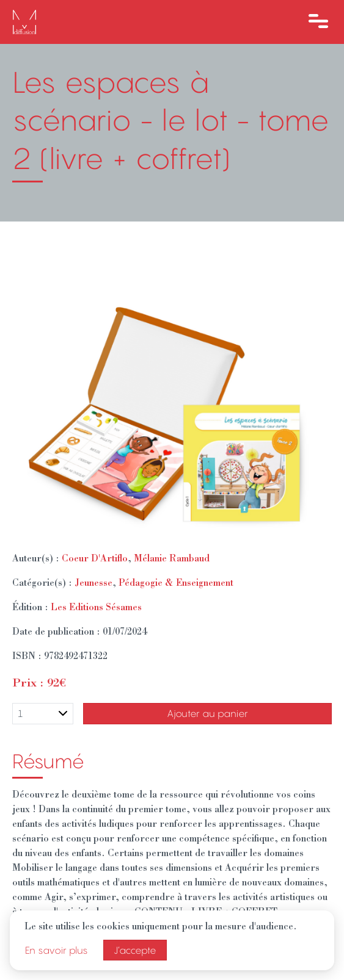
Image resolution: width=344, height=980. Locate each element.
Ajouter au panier (207, 713)
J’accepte (135, 950)
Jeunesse (93, 584)
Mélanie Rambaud (172, 560)
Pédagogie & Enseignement (176, 584)
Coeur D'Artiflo (95, 560)
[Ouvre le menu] (318, 22)
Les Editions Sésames (96, 608)
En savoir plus (57, 950)
